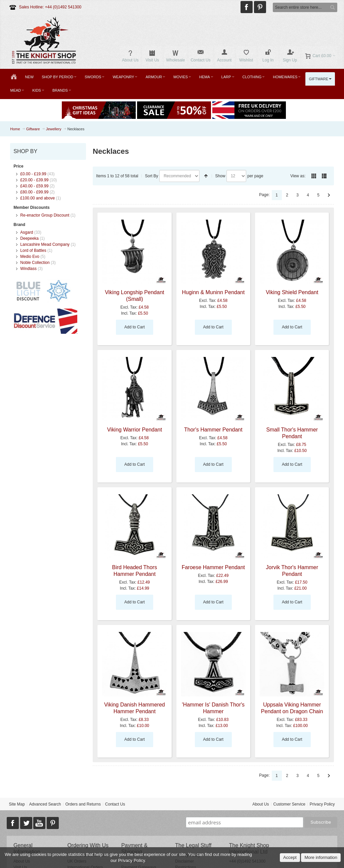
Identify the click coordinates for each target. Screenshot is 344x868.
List (324, 176)
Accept (290, 857)
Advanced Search (45, 804)
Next (329, 195)
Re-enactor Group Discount (45, 215)
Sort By (152, 176)
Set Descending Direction (206, 176)
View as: (298, 176)
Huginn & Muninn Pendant (213, 292)
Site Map (17, 804)
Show (220, 176)
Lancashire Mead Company (45, 244)
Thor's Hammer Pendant (213, 430)
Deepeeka (29, 238)
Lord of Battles (33, 250)
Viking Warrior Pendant (135, 430)
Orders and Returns (83, 804)
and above (37, 198)
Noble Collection (35, 263)
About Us (261, 804)
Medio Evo (30, 257)
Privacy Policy (322, 804)
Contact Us (115, 804)
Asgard (27, 232)
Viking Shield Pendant (292, 292)
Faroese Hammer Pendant (213, 567)
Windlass (28, 269)
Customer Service (289, 804)
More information (321, 857)
